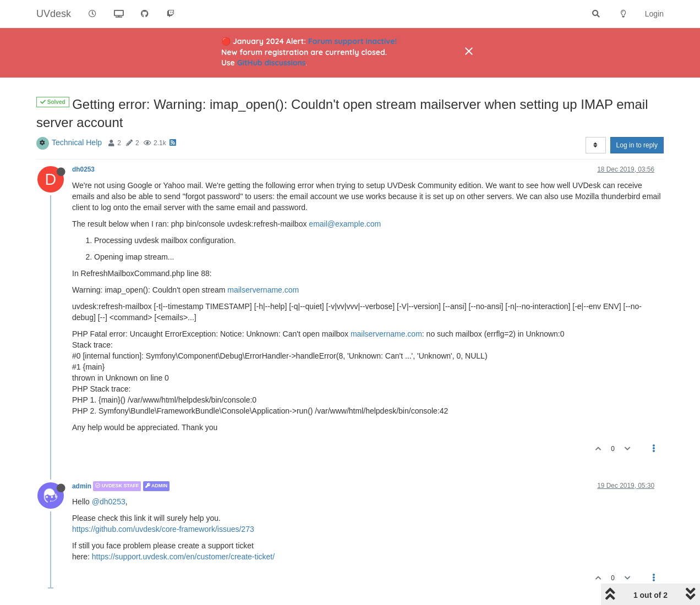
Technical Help (77, 142)
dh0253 (83, 169)
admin (82, 486)
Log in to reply (637, 145)
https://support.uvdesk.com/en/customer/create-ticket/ (183, 557)
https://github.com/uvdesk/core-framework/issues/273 (163, 529)
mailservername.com (263, 290)
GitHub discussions (272, 63)
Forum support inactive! (352, 41)
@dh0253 (109, 502)
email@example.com (345, 224)
